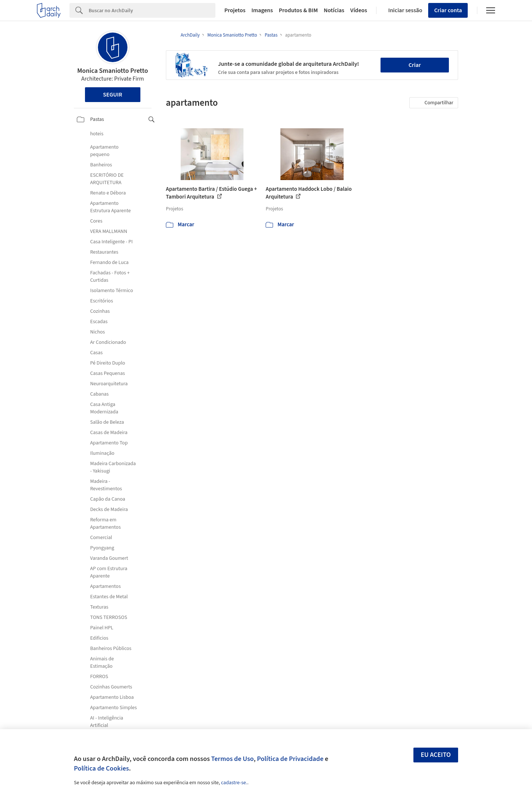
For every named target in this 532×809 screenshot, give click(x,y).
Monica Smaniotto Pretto (113, 71)
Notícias (334, 10)
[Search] (152, 10)
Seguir (113, 95)
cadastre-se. (234, 783)
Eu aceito (436, 755)
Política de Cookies (101, 768)
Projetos (235, 10)
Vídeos (359, 10)
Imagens (262, 10)
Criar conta (448, 10)
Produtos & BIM (299, 10)
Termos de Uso (233, 759)
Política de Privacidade (290, 759)
